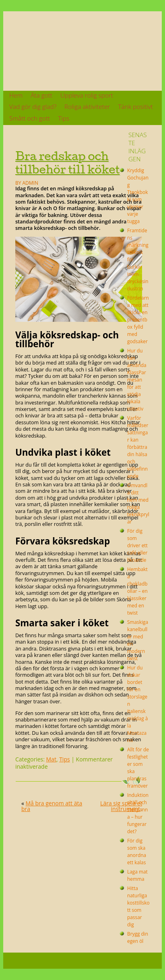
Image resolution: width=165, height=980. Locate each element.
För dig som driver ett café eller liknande (137, 545)
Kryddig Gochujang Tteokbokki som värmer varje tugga (138, 196)
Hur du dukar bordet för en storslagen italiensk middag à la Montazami (137, 704)
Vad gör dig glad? (33, 107)
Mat (51, 759)
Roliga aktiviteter (87, 107)
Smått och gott (30, 118)
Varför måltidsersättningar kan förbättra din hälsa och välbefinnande (138, 447)
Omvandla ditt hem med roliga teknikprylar (138, 503)
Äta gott (41, 95)
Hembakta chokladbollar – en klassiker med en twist (137, 591)
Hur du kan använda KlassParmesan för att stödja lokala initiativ (137, 379)
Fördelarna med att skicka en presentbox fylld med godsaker (138, 319)
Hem (16, 95)
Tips (64, 118)
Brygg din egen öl (138, 937)
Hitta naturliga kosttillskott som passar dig (138, 906)
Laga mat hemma (137, 875)
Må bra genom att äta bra (52, 806)
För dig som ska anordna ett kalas (137, 851)
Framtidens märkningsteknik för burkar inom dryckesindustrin (138, 259)
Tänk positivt (135, 107)
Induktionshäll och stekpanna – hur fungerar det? (138, 813)
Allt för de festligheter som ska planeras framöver (138, 767)
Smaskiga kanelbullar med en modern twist (138, 640)
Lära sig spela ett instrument (122, 806)
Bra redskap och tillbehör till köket (67, 163)
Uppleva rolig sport (87, 95)
